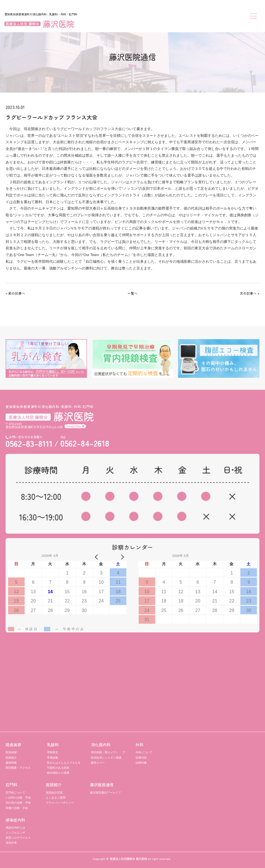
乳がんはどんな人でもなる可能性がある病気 (64, 765)
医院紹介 (54, 785)
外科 (139, 745)
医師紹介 (11, 758)
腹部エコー (98, 763)
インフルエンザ (15, 833)
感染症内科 (15, 820)
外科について (144, 752)
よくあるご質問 (56, 798)
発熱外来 (11, 843)
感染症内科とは (15, 828)
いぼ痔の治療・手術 (18, 798)
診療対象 (141, 763)
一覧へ (132, 293)
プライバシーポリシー (60, 803)
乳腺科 (53, 745)
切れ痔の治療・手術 (18, 803)
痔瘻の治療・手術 (17, 808)
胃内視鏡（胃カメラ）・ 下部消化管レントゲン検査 (108, 755)
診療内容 (141, 758)
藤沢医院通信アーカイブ (105, 793)
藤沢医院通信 (102, 785)
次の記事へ (248, 293)
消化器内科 (101, 745)
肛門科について (15, 793)
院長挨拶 (13, 745)
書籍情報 (11, 763)
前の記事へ (17, 293)
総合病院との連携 (58, 773)
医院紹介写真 (54, 793)
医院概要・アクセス (18, 768)
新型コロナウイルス (18, 838)
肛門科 (11, 785)
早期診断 (53, 758)
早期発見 (53, 752)
